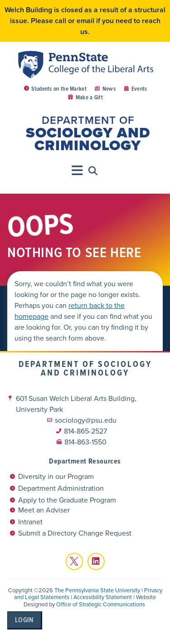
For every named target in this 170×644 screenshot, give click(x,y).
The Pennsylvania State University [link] (97, 590)
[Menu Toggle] (78, 171)
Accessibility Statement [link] (103, 597)
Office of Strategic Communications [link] (101, 604)
